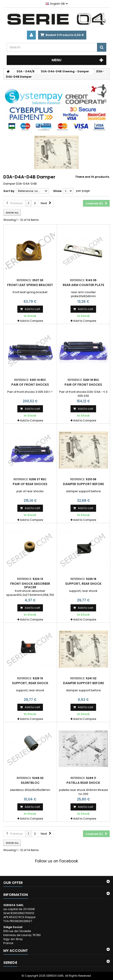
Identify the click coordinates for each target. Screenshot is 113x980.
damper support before (83, 484)
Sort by (9, 191)
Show (57, 191)
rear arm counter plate (83, 285)
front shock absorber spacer (30, 585)
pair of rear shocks (30, 484)
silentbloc (30, 783)
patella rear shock (83, 783)
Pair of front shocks (30, 385)
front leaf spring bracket (30, 285)
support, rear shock (83, 584)
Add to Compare (31, 321)
